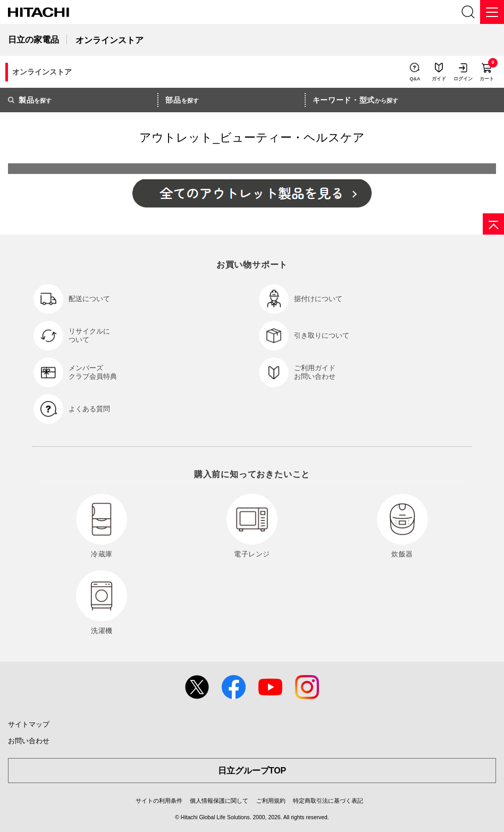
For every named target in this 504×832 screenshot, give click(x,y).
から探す (356, 100)
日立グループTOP (252, 771)
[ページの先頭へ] (493, 224)
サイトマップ (29, 724)
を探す (30, 100)
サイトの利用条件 (159, 801)
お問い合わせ (29, 741)
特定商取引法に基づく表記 (328, 801)
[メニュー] (492, 12)
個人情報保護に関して (219, 801)
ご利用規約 (271, 801)
